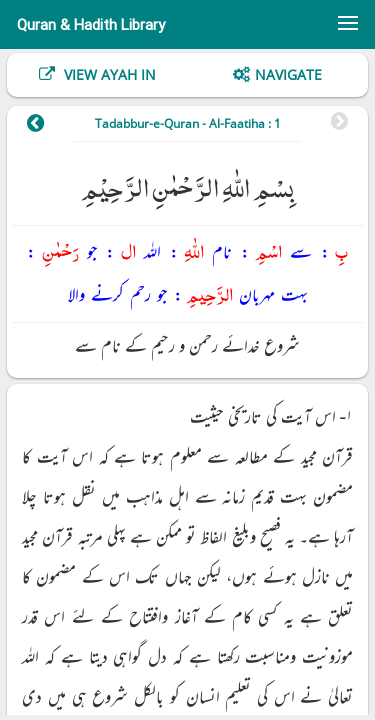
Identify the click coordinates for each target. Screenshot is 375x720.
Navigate (288, 74)
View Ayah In (108, 74)
